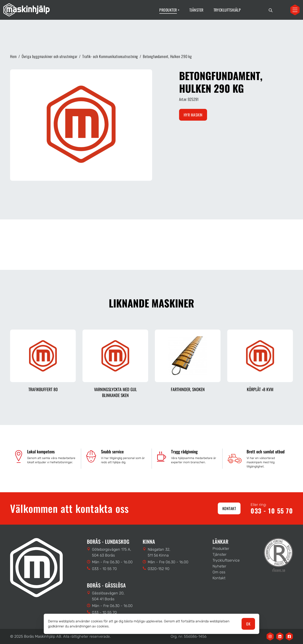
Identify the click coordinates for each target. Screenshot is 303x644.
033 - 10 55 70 (272, 511)
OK (248, 624)
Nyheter (219, 566)
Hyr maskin (193, 115)
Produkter (221, 549)
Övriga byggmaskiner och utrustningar (50, 56)
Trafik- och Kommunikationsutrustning (110, 56)
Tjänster (196, 10)
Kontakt (229, 508)
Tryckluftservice (226, 560)
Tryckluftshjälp (227, 10)
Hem (13, 56)
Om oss (219, 572)
